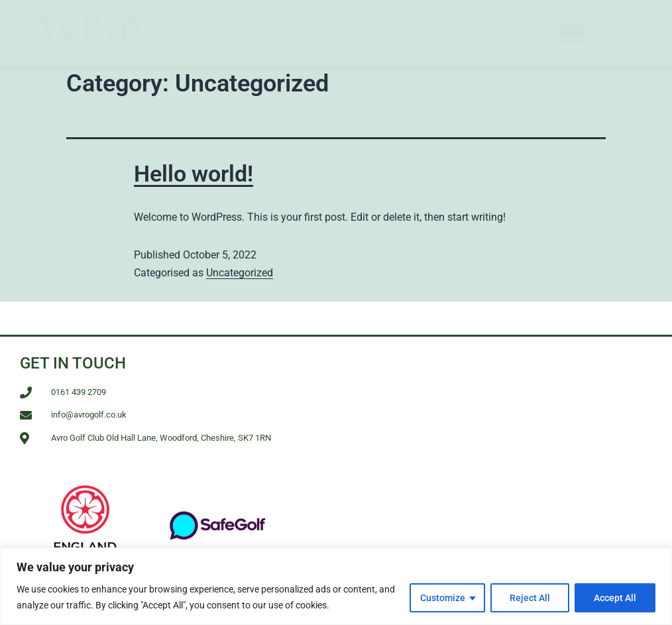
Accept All (615, 598)
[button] (573, 33)
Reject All (530, 598)
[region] (336, 586)
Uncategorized (240, 273)
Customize (443, 598)
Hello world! (194, 174)
